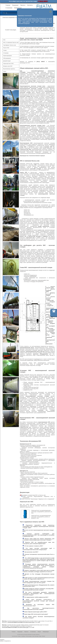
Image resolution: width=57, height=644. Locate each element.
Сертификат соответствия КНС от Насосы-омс (34, 495)
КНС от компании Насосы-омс (11, 42)
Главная (8, 5)
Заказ (5, 71)
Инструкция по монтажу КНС (31, 389)
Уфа (33, 636)
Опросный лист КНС (8, 64)
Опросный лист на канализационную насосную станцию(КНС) (41, 511)
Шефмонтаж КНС (28, 390)
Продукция (15, 5)
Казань (19, 636)
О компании (9, 8)
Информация (18, 8)
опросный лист (30, 238)
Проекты (23, 5)
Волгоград (36, 636)
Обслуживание (7, 58)
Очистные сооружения (9, 17)
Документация (7, 61)
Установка (6, 53)
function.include (29, 621)
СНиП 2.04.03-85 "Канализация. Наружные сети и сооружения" (38, 499)
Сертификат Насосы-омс (10, 45)
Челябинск (23, 636)
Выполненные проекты (9, 69)
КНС (4, 40)
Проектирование (7, 56)
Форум (39, 632)
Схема (5, 50)
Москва (43, 636)
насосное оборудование (41, 354)
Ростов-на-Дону (29, 636)
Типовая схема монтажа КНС (31, 387)
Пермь (40, 636)
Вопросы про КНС (8, 66)
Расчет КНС (6, 48)
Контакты (30, 5)
